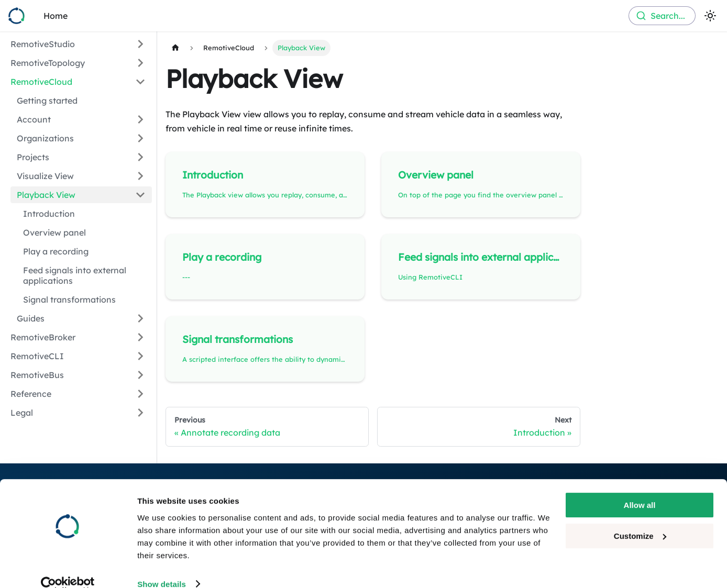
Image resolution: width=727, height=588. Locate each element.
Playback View (46, 195)
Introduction (49, 214)
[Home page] (175, 48)
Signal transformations (69, 299)
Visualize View (45, 176)
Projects (33, 157)
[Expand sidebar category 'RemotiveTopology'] (140, 63)
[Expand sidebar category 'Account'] (140, 119)
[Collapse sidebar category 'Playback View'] (140, 195)
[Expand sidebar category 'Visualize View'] (140, 176)
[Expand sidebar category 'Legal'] (140, 413)
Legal (22, 413)
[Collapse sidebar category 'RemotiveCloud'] (140, 82)
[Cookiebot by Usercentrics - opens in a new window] (68, 568)
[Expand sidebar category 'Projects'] (140, 157)
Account (34, 119)
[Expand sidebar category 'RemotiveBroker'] (140, 337)
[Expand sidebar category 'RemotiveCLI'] (140, 356)
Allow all (640, 489)
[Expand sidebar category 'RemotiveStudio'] (140, 44)
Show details (162, 567)
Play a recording (56, 251)
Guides (31, 318)
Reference (31, 394)
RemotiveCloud (41, 82)
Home (56, 16)
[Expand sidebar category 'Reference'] (140, 394)
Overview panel (54, 232)
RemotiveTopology (48, 63)
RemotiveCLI (37, 356)
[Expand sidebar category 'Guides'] (140, 318)
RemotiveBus (37, 375)
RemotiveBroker (43, 337)
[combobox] (662, 16)
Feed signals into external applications (75, 275)
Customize (640, 519)
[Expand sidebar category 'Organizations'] (140, 138)
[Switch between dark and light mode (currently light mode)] (710, 16)
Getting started (47, 101)
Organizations (45, 138)
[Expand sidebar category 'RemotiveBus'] (140, 375)
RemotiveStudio (43, 44)
